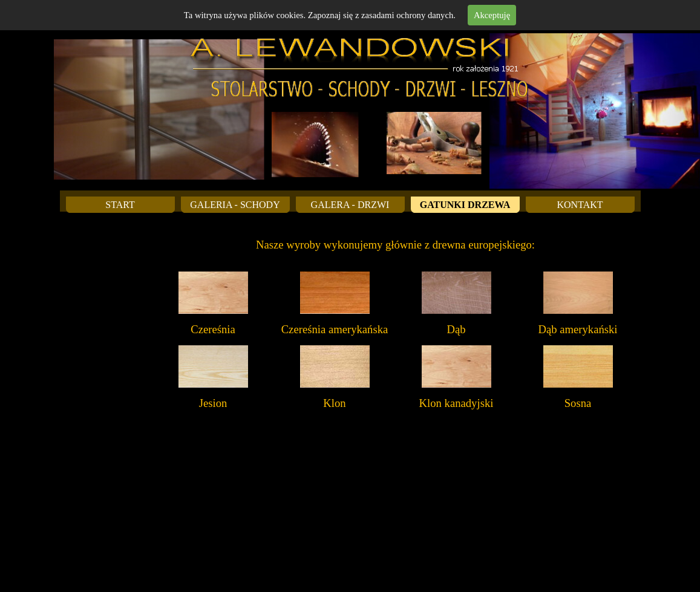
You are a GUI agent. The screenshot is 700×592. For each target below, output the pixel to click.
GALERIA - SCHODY (235, 205)
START (120, 205)
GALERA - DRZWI (350, 205)
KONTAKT (580, 205)
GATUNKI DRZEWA (465, 205)
